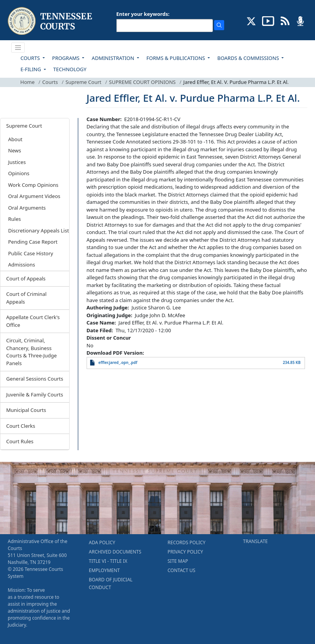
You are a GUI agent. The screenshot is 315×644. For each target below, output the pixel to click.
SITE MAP (178, 561)
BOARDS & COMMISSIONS (249, 58)
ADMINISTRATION (113, 58)
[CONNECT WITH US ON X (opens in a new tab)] (251, 20)
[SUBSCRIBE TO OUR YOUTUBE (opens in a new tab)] (268, 20)
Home (28, 82)
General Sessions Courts (35, 379)
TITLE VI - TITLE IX (108, 561)
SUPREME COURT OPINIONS (142, 82)
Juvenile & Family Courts (35, 395)
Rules (14, 219)
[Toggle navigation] (18, 48)
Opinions (19, 173)
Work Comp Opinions (33, 185)
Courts (50, 82)
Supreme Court (84, 82)
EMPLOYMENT (104, 570)
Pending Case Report (33, 242)
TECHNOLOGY (70, 69)
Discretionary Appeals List (38, 231)
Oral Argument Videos (34, 196)
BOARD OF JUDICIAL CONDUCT (111, 583)
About (15, 139)
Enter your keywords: (143, 14)
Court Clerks (21, 426)
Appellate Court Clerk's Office (33, 321)
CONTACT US (182, 570)
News (14, 150)
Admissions (22, 265)
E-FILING (31, 69)
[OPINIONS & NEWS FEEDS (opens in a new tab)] (285, 20)
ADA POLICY (102, 542)
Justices (17, 162)
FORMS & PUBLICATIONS (176, 58)
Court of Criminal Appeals (26, 298)
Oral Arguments (27, 208)
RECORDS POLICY (187, 542)
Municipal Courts (26, 410)
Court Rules (20, 441)
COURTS (31, 58)
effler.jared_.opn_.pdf (118, 363)
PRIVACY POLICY (186, 552)
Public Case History (31, 253)
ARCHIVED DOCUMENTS (115, 552)
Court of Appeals (26, 278)
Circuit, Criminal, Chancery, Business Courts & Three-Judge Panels (31, 352)
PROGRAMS (66, 58)
